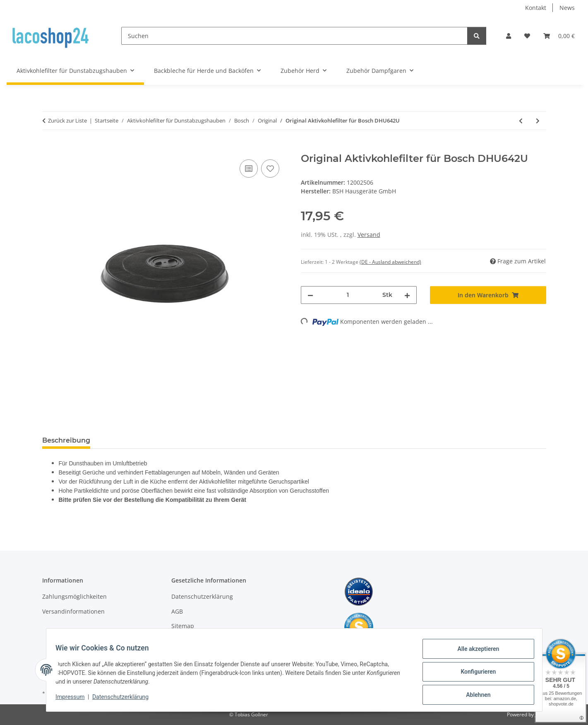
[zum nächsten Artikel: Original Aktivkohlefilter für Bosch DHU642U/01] (538, 121)
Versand (369, 235)
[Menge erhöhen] (407, 295)
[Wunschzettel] (527, 36)
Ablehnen (474, 696)
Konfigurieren (474, 674)
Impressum (74, 699)
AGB (177, 611)
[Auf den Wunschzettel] (270, 169)
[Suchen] (294, 36)
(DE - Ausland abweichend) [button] (390, 262)
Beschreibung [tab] (66, 440)
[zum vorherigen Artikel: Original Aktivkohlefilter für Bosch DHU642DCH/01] (521, 121)
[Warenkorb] (559, 36)
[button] (509, 36)
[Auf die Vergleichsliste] (249, 169)
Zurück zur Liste (67, 120)
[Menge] (348, 295)
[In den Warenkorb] (49, 148)
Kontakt (536, 8)
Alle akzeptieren (474, 653)
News (567, 8)
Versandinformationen (73, 611)
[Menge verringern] (310, 295)
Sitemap (183, 626)
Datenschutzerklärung (124, 699)
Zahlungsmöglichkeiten (74, 596)
